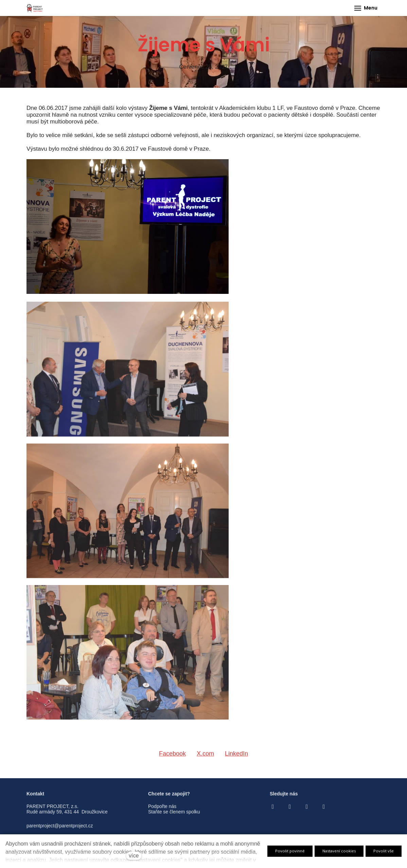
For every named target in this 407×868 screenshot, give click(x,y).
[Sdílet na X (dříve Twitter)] (205, 757)
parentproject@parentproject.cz (60, 829)
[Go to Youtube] (307, 810)
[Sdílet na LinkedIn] (236, 757)
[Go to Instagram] (290, 810)
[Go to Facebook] (273, 810)
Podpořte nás (162, 809)
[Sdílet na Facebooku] (172, 757)
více (134, 856)
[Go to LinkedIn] (324, 810)
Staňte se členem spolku (174, 815)
